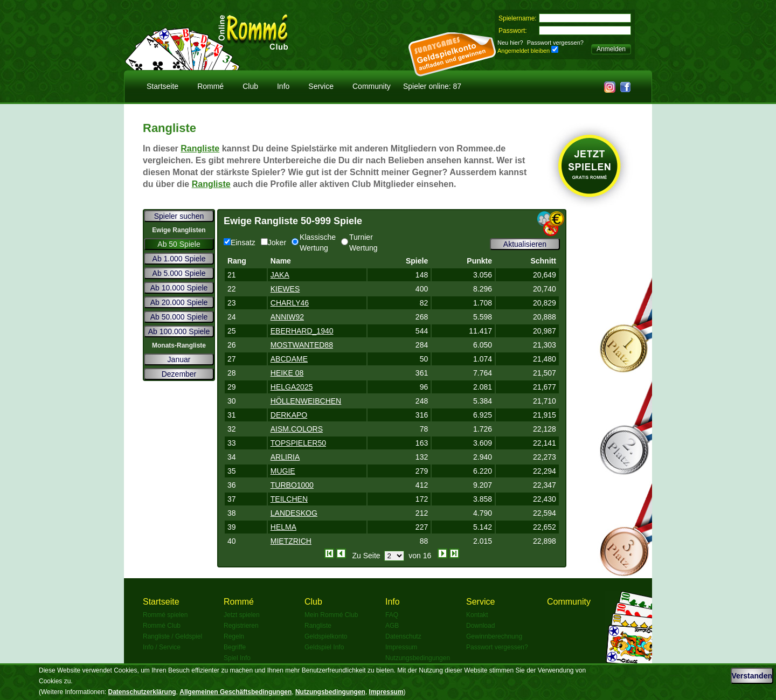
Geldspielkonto (326, 636)
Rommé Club (162, 626)
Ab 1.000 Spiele (179, 259)
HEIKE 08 (287, 373)
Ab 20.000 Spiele (179, 302)
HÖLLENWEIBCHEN (306, 401)
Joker (273, 242)
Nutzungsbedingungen (418, 658)
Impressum (401, 647)
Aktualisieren (525, 244)
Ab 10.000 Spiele (179, 288)
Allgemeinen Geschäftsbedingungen (235, 692)
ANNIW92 (287, 317)
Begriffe (235, 647)
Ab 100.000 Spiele (179, 331)
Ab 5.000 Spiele (179, 273)
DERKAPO (289, 415)
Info (283, 86)
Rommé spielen (165, 615)
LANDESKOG (294, 513)
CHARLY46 (290, 303)
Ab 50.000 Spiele (179, 317)
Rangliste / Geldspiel (172, 636)
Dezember (179, 374)
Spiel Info (237, 658)
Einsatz (240, 242)
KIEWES (285, 289)
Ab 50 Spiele (179, 244)
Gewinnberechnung (494, 636)
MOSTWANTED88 (302, 345)
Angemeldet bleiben (524, 51)
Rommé (210, 86)
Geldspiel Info (324, 647)
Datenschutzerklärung (142, 692)
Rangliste (200, 148)
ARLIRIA (285, 457)
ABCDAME (289, 359)
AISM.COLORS (297, 429)
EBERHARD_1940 (302, 331)
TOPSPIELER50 (298, 443)
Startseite (162, 86)
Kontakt (477, 615)
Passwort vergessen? (555, 43)
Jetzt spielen (242, 615)
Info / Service (162, 647)
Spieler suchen (179, 216)
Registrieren (241, 626)
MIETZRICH (291, 541)
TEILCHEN (289, 499)
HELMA (283, 527)
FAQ (392, 615)
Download (480, 626)
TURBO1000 (292, 485)
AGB (392, 626)
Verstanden (752, 676)
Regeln (234, 636)
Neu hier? (510, 43)
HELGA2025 (292, 387)
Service (321, 86)
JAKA (280, 275)
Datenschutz (403, 636)
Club (250, 86)
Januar (179, 359)
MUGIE (283, 471)
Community (372, 86)
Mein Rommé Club (331, 615)
